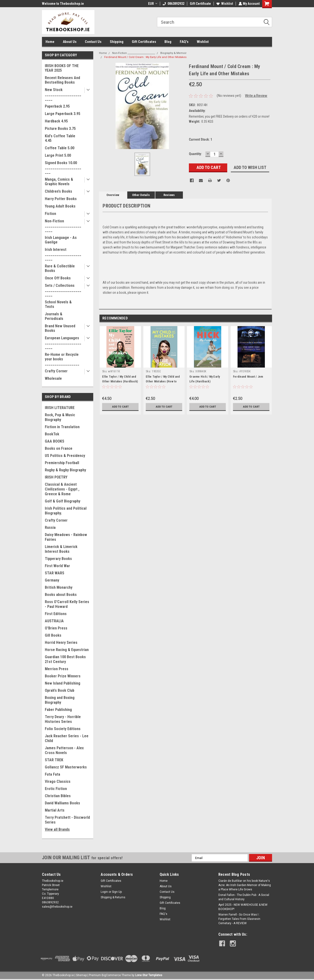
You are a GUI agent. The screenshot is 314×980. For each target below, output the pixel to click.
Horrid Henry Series (61, 643)
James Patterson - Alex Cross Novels (64, 750)
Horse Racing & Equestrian (67, 650)
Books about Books (61, 595)
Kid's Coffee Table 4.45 (60, 138)
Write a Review (256, 96)
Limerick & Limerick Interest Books (61, 549)
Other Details (141, 195)
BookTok (52, 434)
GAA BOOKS (55, 441)
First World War (57, 566)
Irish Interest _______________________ (63, 254)
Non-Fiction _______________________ (63, 226)
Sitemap (81, 975)
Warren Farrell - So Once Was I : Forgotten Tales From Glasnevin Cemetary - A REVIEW (239, 919)
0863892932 (173, 4)
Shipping (117, 42)
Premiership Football (62, 463)
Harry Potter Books (61, 199)
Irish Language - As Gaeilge (61, 240)
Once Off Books (58, 278)
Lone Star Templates (149, 975)
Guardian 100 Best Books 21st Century (65, 659)
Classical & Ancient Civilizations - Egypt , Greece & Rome (62, 489)
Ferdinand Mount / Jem (248, 377)
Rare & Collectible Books (60, 268)
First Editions (56, 614)
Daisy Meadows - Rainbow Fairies (66, 537)
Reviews (169, 195)
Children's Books (58, 191)
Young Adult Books (60, 206)
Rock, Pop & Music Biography (60, 417)
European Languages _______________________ (63, 343)
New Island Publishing (63, 683)
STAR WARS (55, 573)
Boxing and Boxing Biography (60, 700)
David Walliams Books (62, 803)
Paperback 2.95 (57, 106)
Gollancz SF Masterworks (66, 767)
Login (104, 892)
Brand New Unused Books (60, 328)
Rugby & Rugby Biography (65, 470)
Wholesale (53, 378)
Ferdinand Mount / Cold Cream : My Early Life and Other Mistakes (145, 57)
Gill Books (53, 635)
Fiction (50, 214)
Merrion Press (57, 669)
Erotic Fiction (56, 789)
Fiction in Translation (62, 427)
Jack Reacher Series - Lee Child (67, 738)
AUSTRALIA (54, 621)
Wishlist (224, 4)
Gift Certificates (144, 42)
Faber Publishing (58, 710)
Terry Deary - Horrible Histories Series (63, 719)
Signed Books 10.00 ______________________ (63, 167)
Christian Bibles (58, 796)
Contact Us (93, 42)
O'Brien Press (56, 628)
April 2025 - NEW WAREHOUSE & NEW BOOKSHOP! (243, 907)
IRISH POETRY (56, 477)
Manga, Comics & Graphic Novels (59, 182)
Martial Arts (55, 810)
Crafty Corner (56, 371)
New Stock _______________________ (63, 94)
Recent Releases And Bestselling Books (62, 80)
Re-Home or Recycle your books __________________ (62, 359)
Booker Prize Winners (63, 676)
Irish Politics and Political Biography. (66, 511)
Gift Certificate (200, 4)
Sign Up (117, 892)
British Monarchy (59, 587)
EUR (152, 4)
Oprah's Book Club (60, 690)
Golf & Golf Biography (63, 501)
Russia (50, 527)
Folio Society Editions (63, 729)
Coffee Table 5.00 (60, 148)
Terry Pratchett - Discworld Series (67, 820)
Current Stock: (201, 139)
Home (50, 42)
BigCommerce (111, 975)
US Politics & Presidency (65, 456)
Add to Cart (120, 407)
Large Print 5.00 (58, 155)
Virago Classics (58, 781)
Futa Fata (52, 774)
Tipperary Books (58, 559)
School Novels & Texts (58, 304)
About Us (70, 42)
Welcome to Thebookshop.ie (63, 4)
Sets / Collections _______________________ (63, 290)
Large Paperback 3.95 (63, 114)
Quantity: (195, 154)
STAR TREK (54, 760)
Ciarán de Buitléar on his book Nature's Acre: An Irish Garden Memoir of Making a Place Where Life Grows (245, 885)
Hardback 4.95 (56, 121)
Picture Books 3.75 (60, 129)
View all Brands (57, 829)
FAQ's (184, 42)
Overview (113, 195)
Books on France (59, 448)
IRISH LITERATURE (60, 408)
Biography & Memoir (173, 53)
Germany (52, 580)
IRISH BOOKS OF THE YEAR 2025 (62, 68)
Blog (168, 42)
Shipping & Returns (113, 897)
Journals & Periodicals (54, 316)
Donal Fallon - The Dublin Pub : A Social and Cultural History (244, 897)
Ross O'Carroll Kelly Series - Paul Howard (67, 604)
